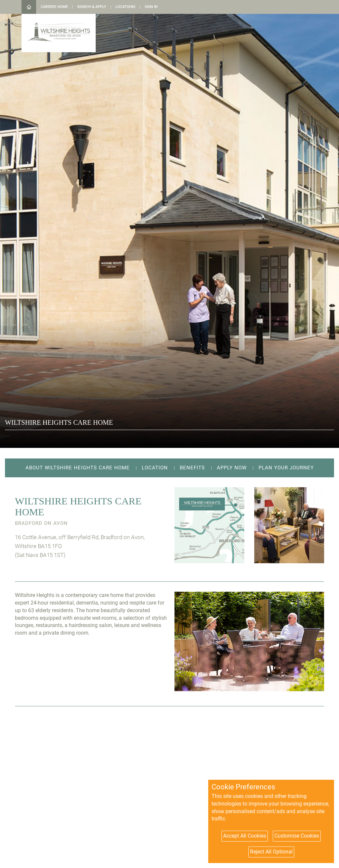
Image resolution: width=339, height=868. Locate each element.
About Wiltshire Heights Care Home (78, 468)
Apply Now (232, 468)
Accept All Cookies (245, 836)
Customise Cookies (297, 836)
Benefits (192, 468)
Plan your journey (286, 468)
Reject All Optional (271, 852)
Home (29, 7)
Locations (125, 7)
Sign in (151, 7)
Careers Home (54, 7)
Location (155, 468)
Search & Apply (92, 7)
